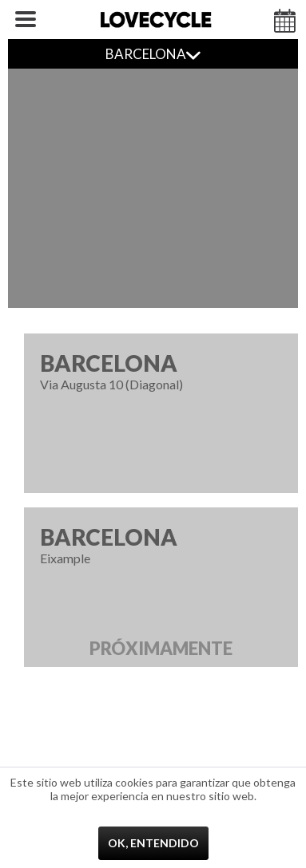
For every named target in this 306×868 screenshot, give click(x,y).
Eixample (161, 595)
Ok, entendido (153, 843)
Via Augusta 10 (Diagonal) (161, 371)
